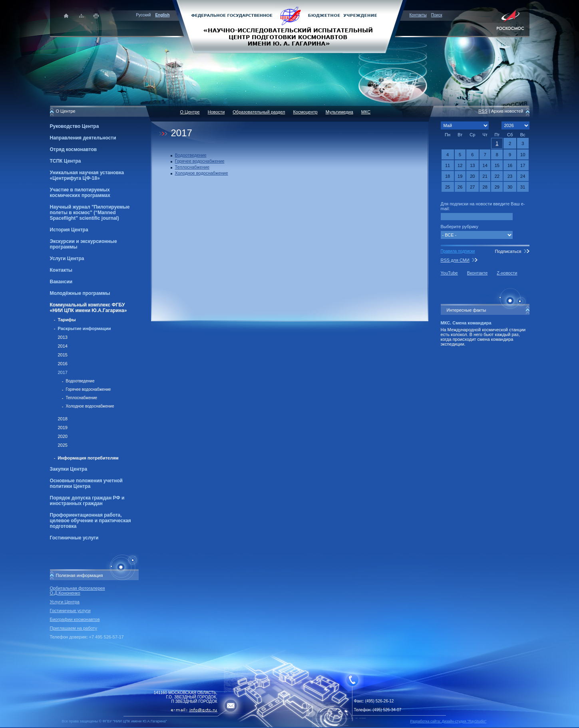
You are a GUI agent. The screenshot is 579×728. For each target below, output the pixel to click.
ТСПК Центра (66, 161)
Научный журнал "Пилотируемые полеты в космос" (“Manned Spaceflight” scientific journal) (90, 213)
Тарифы (67, 320)
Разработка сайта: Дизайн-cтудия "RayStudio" (449, 721)
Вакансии (61, 282)
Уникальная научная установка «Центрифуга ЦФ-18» (87, 175)
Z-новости (507, 273)
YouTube (449, 273)
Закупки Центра (69, 469)
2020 (63, 436)
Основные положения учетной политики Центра (86, 483)
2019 (63, 428)
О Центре (190, 112)
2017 (63, 372)
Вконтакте (477, 273)
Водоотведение (80, 381)
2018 (63, 419)
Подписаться (508, 251)
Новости (216, 112)
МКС (366, 112)
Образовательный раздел (259, 112)
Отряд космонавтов (74, 149)
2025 (63, 445)
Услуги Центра (67, 259)
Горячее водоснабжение (89, 389)
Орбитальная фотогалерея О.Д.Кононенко (78, 591)
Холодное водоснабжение (90, 406)
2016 (63, 364)
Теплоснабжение (82, 398)
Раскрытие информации (85, 328)
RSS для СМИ (455, 260)
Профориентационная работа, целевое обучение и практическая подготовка (91, 521)
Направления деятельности (83, 138)
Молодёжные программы (80, 293)
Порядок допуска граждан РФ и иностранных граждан (87, 501)
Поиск (437, 15)
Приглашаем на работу (74, 628)
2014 (63, 346)
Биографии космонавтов (75, 619)
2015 (63, 355)
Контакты (418, 15)
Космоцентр (305, 112)
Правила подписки (458, 251)
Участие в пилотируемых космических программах (80, 193)
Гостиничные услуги (74, 538)
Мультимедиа (339, 112)
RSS (483, 111)
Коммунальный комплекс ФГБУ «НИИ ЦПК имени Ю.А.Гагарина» (89, 308)
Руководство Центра (75, 126)
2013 (63, 337)
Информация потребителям (88, 458)
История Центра (69, 230)
